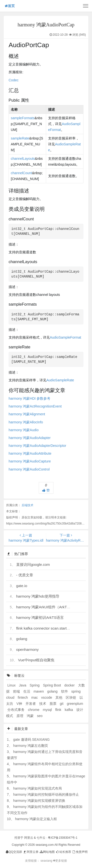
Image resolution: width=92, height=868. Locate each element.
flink (59, 710)
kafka (69, 710)
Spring (35, 685)
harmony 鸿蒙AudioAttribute (30, 453)
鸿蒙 (31, 716)
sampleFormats (23, 118)
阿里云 (29, 838)
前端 (17, 691)
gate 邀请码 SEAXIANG (32, 739)
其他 (59, 697)
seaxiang (47, 861)
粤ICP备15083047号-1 (63, 838)
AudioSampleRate (60, 380)
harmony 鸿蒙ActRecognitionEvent (35, 406)
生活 (27, 691)
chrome (34, 710)
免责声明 (80, 852)
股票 (53, 704)
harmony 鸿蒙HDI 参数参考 (29, 398)
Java (23, 685)
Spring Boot (52, 685)
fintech (23, 697)
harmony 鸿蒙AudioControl (29, 469)
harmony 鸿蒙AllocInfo (26, 422)
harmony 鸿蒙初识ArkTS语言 (40, 617)
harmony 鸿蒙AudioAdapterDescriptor (37, 446)
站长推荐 (63, 852)
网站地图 (47, 852)
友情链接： (32, 861)
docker (70, 685)
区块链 (71, 697)
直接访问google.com (33, 564)
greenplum (75, 704)
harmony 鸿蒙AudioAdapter (30, 438)
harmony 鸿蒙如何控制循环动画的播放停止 (46, 794)
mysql (48, 710)
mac (35, 697)
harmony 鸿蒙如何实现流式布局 (38, 788)
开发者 (31, 704)
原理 (20, 716)
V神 (20, 704)
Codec (13, 80)
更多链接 (60, 861)
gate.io (22, 586)
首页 (10, 6)
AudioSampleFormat (66, 337)
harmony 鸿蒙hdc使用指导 (38, 596)
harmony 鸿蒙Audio (24, 430)
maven (39, 691)
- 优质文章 (25, 575)
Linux (12, 685)
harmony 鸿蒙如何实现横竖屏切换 (39, 801)
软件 (65, 691)
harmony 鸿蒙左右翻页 (31, 746)
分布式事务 (16, 710)
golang (22, 639)
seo (40, 716)
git (62, 704)
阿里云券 (31, 852)
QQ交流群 (14, 852)
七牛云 (41, 838)
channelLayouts (23, 159)
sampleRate (20, 138)
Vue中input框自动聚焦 (36, 660)
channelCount (21, 173)
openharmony (27, 649)
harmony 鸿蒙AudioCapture (30, 461)
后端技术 (27, 505)
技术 (43, 704)
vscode (47, 697)
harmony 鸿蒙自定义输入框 (36, 819)
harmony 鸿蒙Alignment (27, 414)
